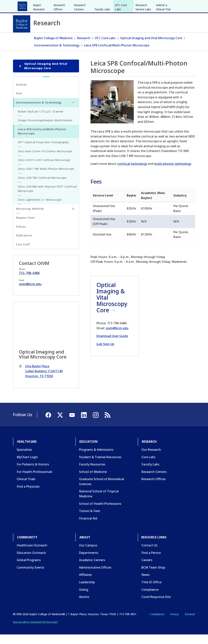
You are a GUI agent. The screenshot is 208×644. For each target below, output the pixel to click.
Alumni (84, 606)
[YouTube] (182, 5)
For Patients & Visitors (33, 474)
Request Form (25, 227)
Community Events (30, 577)
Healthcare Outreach (32, 555)
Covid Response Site (156, 606)
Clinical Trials (26, 488)
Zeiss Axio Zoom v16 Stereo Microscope (45, 160)
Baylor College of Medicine (53, 47)
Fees (19, 103)
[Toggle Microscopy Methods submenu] (73, 218)
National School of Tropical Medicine (99, 503)
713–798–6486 (29, 282)
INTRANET (156, 5)
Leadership (87, 591)
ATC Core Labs (121, 36)
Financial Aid (88, 528)
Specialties (24, 459)
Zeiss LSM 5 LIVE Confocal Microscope (44, 169)
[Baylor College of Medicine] (22, 24)
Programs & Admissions (96, 459)
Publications (24, 245)
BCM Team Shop (153, 577)
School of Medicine (93, 481)
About (102, 5)
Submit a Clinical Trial (163, 36)
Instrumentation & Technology (57, 54)
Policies (21, 236)
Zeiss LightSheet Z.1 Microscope (40, 209)
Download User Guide (112, 345)
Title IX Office (151, 591)
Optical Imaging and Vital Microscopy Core (151, 47)
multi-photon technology (173, 173)
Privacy (175, 623)
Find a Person (151, 562)
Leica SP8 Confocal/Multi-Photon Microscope (117, 54)
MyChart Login (27, 466)
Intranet (190, 623)
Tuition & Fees (90, 520)
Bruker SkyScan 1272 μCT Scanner (41, 121)
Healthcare (24, 5)
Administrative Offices (95, 577)
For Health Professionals (35, 481)
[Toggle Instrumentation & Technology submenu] (73, 112)
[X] (175, 5)
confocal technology (132, 173)
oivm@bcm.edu (117, 337)
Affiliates (85, 584)
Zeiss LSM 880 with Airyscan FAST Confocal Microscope (47, 198)
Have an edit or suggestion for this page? (35, 631)
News (146, 584)
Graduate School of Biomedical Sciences (102, 491)
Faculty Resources (92, 474)
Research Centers (80, 36)
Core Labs (148, 466)
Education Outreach (31, 562)
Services (21, 94)
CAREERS (140, 5)
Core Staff (23, 254)
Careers (147, 569)
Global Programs (29, 569)
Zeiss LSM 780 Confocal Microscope (42, 187)
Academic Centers (92, 569)
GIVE (128, 5)
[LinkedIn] (189, 5)
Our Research (151, 459)
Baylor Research (39, 36)
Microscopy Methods (30, 218)
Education (44, 5)
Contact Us (149, 555)
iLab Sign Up (105, 353)
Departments (89, 562)
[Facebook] (168, 5)
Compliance (150, 599)
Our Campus (88, 555)
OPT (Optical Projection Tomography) (43, 152)
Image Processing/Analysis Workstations (45, 130)
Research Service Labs (143, 36)
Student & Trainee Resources (100, 466)
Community (84, 5)
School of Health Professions (100, 513)
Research (63, 5)
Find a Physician (28, 496)
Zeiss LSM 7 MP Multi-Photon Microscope (46, 178)
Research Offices (59, 36)
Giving (84, 599)
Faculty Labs (102, 38)
